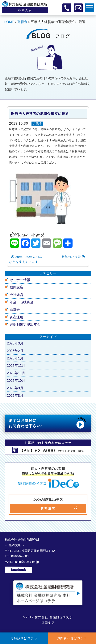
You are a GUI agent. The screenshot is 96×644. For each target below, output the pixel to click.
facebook (18, 570)
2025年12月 (16, 366)
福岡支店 (16, 287)
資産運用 (16, 317)
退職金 (37, 124)
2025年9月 (15, 388)
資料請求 (48, 508)
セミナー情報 (20, 280)
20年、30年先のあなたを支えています (26, 259)
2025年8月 (15, 395)
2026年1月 (15, 358)
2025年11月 (16, 373)
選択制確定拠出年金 (25, 324)
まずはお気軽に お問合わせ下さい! (48, 423)
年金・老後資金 (22, 302)
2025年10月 (16, 381)
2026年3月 (15, 343)
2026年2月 (15, 351)
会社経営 (16, 295)
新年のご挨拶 (73, 257)
